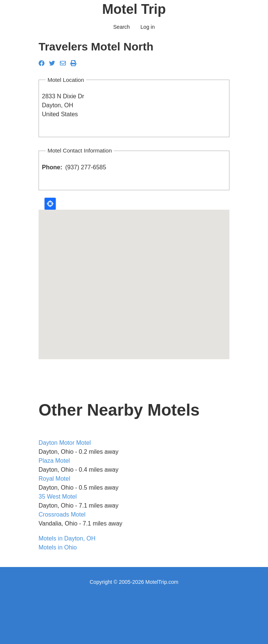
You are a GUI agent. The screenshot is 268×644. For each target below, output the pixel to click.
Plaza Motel (54, 461)
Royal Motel (54, 479)
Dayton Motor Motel (65, 443)
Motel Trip (134, 9)
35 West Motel (58, 497)
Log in (147, 27)
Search (122, 27)
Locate (50, 204)
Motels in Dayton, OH (67, 538)
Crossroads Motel (62, 514)
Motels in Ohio (58, 547)
